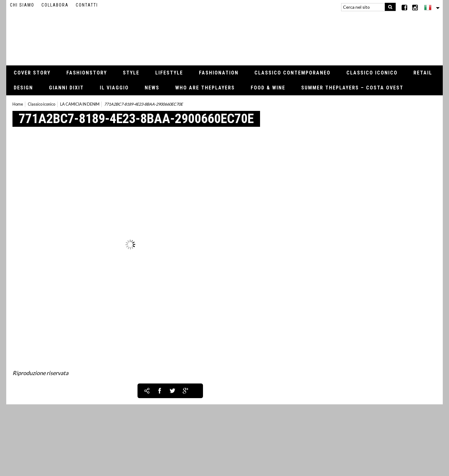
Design (23, 88)
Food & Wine (268, 88)
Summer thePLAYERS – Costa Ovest (352, 88)
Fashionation (219, 73)
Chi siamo (22, 5)
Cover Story (32, 73)
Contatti (87, 5)
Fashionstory (87, 73)
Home (18, 104)
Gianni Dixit (66, 88)
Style (131, 73)
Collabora (55, 5)
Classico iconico (372, 73)
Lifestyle (169, 73)
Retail (423, 73)
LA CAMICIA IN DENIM (80, 104)
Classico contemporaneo (292, 73)
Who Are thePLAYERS (205, 88)
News (152, 88)
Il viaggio (114, 88)
